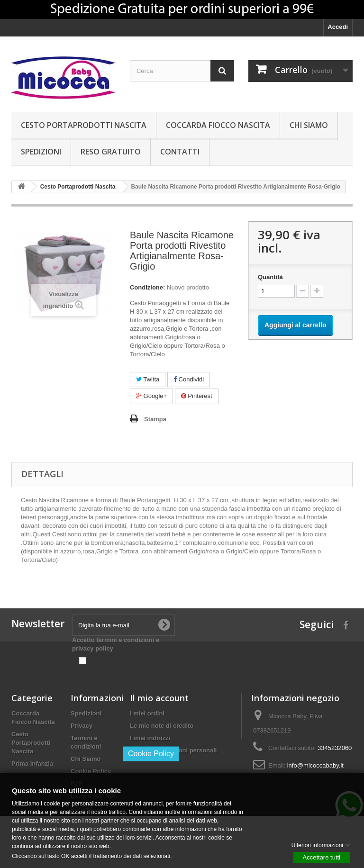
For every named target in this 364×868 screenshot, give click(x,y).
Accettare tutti (322, 857)
